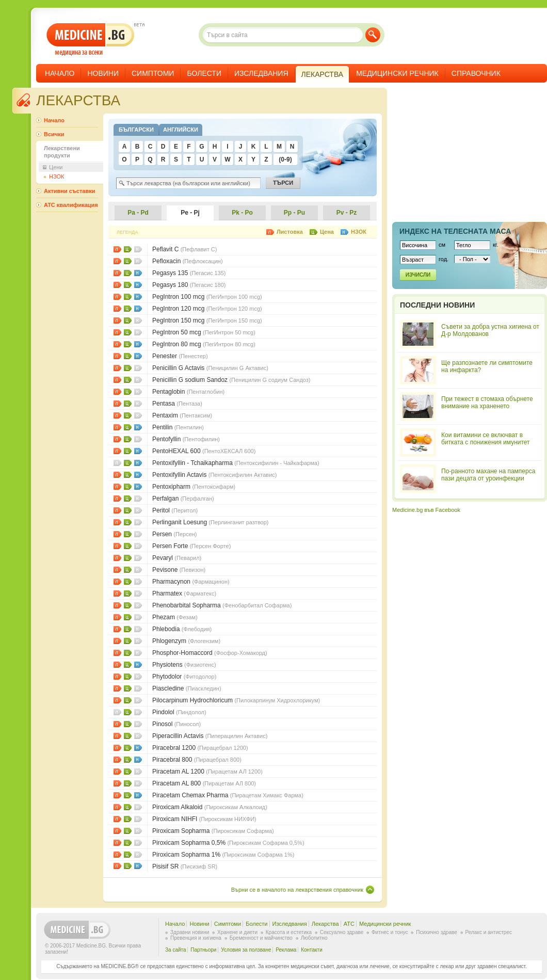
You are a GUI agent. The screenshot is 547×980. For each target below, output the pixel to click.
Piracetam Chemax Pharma (228, 795)
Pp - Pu (294, 213)
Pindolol (179, 712)
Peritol (175, 510)
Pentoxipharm (194, 487)
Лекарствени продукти (62, 152)
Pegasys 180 (189, 285)
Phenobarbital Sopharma (222, 605)
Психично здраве (437, 932)
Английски (181, 130)
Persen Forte (191, 546)
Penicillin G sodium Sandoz (231, 380)
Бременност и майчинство (261, 938)
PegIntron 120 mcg (207, 309)
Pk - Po (242, 213)
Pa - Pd (138, 213)
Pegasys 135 (189, 273)
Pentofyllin (186, 439)
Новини (103, 73)
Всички (54, 134)
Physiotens (184, 665)
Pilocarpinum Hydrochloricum (236, 700)
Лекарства (325, 924)
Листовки (117, 249)
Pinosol (176, 724)
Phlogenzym (186, 641)
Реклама (286, 950)
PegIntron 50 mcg (204, 332)
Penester (180, 356)
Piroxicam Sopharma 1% (223, 855)
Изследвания (261, 73)
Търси (373, 35)
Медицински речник (397, 73)
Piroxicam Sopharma (213, 831)
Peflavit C (184, 249)
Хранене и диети (237, 932)
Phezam (175, 617)
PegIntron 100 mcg (207, 297)
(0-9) (285, 159)
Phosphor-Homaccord (210, 653)
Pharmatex (184, 593)
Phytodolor (184, 677)
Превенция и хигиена (196, 938)
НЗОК (138, 273)
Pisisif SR (185, 866)
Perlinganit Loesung (211, 522)
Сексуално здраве (342, 932)
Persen (175, 534)
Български (136, 130)
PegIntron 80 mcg (204, 344)
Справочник (476, 73)
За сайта (176, 950)
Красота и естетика (289, 932)
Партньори (203, 950)
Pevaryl (177, 558)
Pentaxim (182, 415)
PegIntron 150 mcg (207, 320)
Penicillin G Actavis (210, 368)
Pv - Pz (347, 213)
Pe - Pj (190, 213)
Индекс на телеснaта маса (455, 231)
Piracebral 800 (197, 760)
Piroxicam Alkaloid (210, 807)
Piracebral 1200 (200, 748)
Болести (204, 73)
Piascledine (187, 688)
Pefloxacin (188, 261)
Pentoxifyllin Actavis (214, 475)
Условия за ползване (246, 950)
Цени (128, 249)
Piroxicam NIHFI (204, 819)
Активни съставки (69, 191)
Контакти (312, 950)
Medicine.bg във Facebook (426, 510)
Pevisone (179, 570)
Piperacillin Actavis (210, 736)
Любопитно (314, 938)
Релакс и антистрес (489, 932)
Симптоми (153, 73)
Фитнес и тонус (390, 932)
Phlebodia (182, 629)
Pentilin (178, 427)
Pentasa (177, 404)
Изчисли (418, 275)
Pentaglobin (188, 392)
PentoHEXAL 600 (204, 451)
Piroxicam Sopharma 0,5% (228, 843)
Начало (60, 73)
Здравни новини (190, 932)
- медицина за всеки (91, 39)
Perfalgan (183, 499)
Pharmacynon (191, 582)
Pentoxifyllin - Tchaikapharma (236, 463)
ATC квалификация (71, 205)
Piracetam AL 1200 (207, 772)
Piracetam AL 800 (204, 783)
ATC (349, 924)
